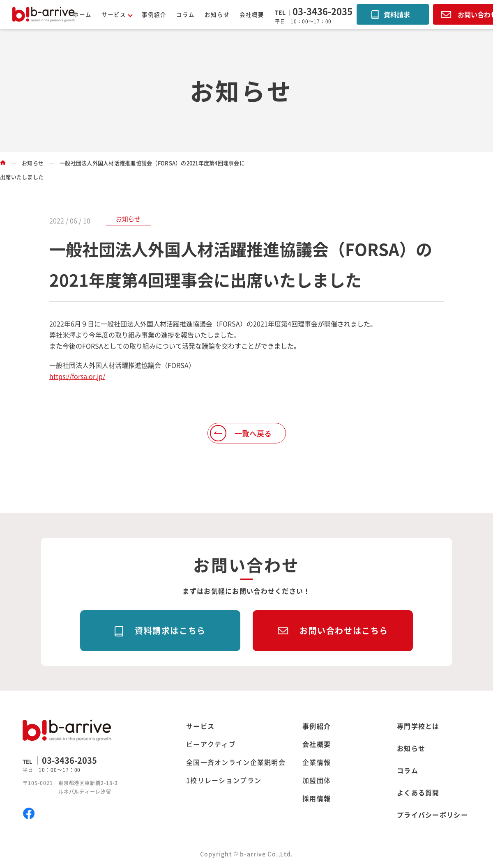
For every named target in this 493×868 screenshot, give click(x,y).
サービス (200, 726)
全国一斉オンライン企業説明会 (236, 762)
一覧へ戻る (253, 433)
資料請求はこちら (170, 630)
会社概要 (252, 14)
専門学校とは (418, 726)
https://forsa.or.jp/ (77, 376)
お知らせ (217, 14)
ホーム (82, 14)
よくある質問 (418, 792)
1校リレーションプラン (224, 780)
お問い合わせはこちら (344, 630)
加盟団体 (317, 780)
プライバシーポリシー (432, 815)
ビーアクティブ (211, 744)
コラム (185, 14)
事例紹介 (154, 14)
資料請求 (397, 14)
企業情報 (317, 762)
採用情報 (317, 798)
